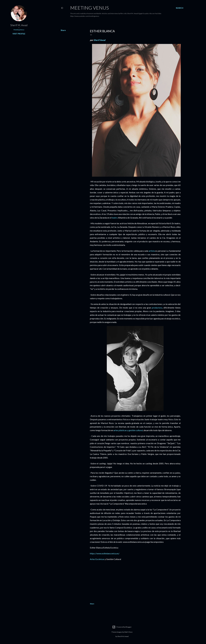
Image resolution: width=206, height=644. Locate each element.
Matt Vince (128, 632)
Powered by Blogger (122, 627)
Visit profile (19, 34)
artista (152, 251)
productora (157, 308)
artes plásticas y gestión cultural (128, 430)
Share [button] (63, 30)
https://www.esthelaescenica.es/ (105, 553)
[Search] (180, 8)
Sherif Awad (99, 40)
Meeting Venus (90, 8)
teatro (115, 218)
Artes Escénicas (97, 559)
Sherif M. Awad (19, 25)
